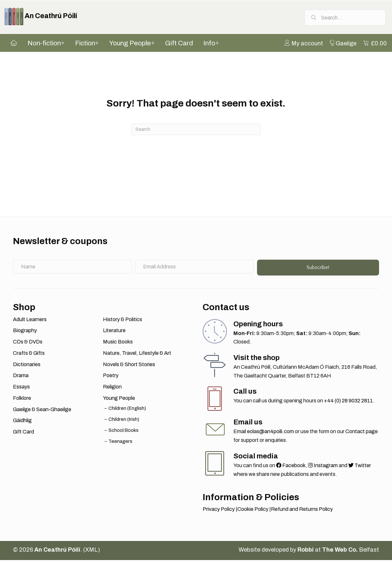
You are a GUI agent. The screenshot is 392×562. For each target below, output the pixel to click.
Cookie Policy (253, 511)
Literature (114, 332)
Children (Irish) (124, 421)
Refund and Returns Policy (302, 511)
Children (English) (127, 410)
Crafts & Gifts (29, 355)
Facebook (291, 467)
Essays (21, 389)
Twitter (360, 467)
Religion (112, 389)
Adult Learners (30, 321)
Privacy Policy (219, 511)
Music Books (118, 344)
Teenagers (120, 443)
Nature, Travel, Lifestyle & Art (137, 355)
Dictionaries (27, 366)
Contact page (362, 433)
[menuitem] (306, 45)
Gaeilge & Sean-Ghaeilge (42, 411)
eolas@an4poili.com (270, 433)
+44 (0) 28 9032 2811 (348, 403)
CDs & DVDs (28, 344)
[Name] (72, 268)
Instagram (323, 467)
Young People (119, 400)
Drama (21, 377)
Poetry (111, 377)
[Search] (196, 131)
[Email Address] (194, 268)
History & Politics (123, 321)
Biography (25, 332)
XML (91, 552)
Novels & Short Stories (129, 366)
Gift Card (23, 434)
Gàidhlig (22, 422)
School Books (123, 432)
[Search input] (345, 18)
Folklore (22, 400)
